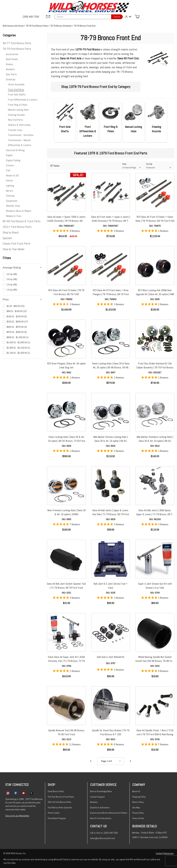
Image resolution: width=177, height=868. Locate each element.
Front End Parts (16, 90)
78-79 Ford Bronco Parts (17, 49)
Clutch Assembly (16, 84)
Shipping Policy (139, 797)
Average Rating (22, 268)
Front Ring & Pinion (18, 105)
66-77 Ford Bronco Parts (17, 43)
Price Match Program (57, 818)
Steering (10, 196)
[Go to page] (111, 761)
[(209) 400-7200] (31, 17)
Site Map (136, 808)
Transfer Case (15, 130)
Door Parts (11, 74)
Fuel (8, 170)
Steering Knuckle (16, 115)
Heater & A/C (13, 176)
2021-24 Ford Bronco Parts (59, 802)
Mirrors (10, 191)
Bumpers (10, 69)
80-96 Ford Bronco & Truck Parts (22, 221)
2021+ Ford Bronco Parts (17, 227)
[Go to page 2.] (131, 761)
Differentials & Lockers (20, 145)
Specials (7, 238)
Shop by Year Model (13, 249)
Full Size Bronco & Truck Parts (61, 797)
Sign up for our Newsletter (17, 816)
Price (22, 300)
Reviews (94, 802)
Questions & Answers (100, 808)
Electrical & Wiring (15, 150)
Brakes (9, 64)
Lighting (10, 186)
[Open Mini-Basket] (137, 17)
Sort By (149, 164)
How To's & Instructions (101, 818)
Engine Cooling (13, 160)
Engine (9, 155)
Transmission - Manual (19, 140)
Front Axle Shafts (17, 94)
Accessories (12, 54)
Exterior (10, 165)
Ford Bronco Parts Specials (60, 808)
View (124, 164)
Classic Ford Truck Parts (17, 243)
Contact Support (97, 797)
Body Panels (12, 59)
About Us (136, 791)
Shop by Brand (11, 232)
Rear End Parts (16, 120)
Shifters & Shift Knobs (19, 125)
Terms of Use (138, 818)
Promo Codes (54, 813)
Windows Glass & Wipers (19, 211)
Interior (10, 180)
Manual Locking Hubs (18, 110)
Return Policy (138, 802)
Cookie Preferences (165, 853)
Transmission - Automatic (21, 135)
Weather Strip (13, 206)
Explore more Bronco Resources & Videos (109, 813)
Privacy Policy (138, 813)
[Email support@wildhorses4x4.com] (48, 17)
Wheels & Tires (14, 216)
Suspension (12, 201)
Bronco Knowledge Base (101, 791)
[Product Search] (83, 17)
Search (117, 17)
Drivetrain (11, 79)
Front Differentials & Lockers (23, 100)
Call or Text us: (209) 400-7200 (104, 833)
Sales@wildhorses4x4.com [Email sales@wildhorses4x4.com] (103, 838)
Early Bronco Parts (56, 791)
